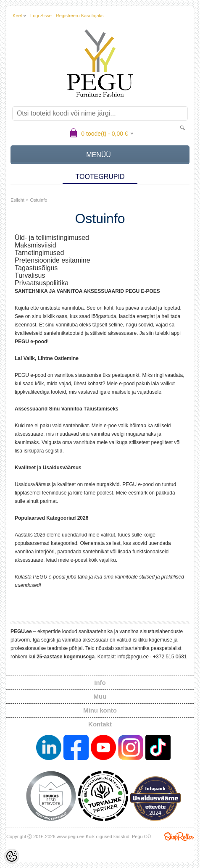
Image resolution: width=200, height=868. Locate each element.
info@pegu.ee (133, 657)
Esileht (17, 200)
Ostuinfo (38, 200)
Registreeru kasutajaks (80, 16)
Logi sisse (41, 16)
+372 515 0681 (170, 657)
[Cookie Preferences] (12, 856)
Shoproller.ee (179, 836)
